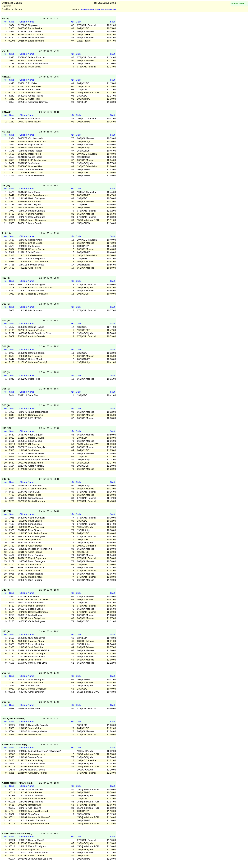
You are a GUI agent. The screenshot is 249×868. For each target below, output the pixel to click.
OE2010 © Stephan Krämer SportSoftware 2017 (98, 10)
